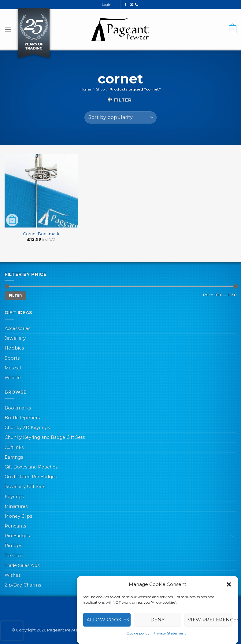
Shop (100, 89)
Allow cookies (108, 620)
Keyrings (14, 497)
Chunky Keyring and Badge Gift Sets (45, 437)
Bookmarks (18, 408)
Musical (13, 368)
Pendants (15, 526)
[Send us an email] (131, 5)
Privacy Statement (169, 633)
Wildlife (13, 378)
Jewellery (15, 338)
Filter (15, 296)
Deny (158, 620)
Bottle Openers (22, 418)
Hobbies (14, 348)
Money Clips (18, 516)
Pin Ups (13, 546)
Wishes (13, 575)
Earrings (14, 457)
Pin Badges (17, 536)
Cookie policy (138, 633)
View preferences (210, 620)
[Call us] (137, 5)
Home (86, 89)
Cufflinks (14, 447)
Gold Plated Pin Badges (31, 477)
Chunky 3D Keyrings (27, 427)
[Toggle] (233, 536)
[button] (229, 584)
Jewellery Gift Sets (25, 487)
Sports (12, 358)
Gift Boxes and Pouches (31, 467)
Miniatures (16, 506)
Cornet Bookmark (41, 234)
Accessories (17, 328)
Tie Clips (14, 556)
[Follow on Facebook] (126, 5)
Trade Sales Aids (22, 565)
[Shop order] (120, 117)
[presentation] (12, 631)
